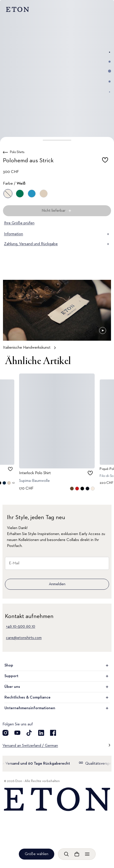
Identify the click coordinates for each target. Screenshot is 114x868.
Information (57, 234)
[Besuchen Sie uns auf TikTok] (29, 733)
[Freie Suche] (66, 854)
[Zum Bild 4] (110, 82)
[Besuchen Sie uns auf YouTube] (17, 733)
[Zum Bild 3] (110, 71)
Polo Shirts (17, 152)
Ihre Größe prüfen (19, 223)
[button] (57, 140)
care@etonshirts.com (24, 638)
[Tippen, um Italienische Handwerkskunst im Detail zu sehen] (57, 317)
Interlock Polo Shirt (35, 473)
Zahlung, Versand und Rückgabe (57, 244)
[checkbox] (105, 162)
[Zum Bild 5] (110, 92)
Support (57, 676)
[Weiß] (8, 194)
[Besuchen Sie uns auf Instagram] (5, 733)
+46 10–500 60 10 (21, 626)
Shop (57, 665)
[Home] (57, 799)
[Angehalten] (103, 331)
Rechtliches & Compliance (57, 698)
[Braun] (44, 194)
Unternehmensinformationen (57, 708)
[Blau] (32, 194)
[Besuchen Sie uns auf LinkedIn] (41, 733)
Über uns (57, 687)
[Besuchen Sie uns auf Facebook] (53, 733)
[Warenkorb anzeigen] (77, 854)
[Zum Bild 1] (110, 52)
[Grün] (20, 194)
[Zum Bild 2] (110, 62)
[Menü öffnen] (87, 854)
